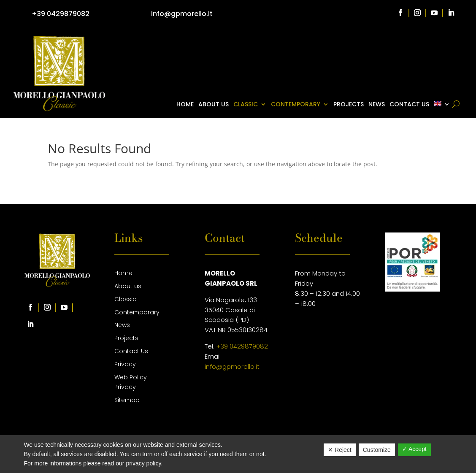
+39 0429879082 (242, 346)
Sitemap (127, 400)
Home (185, 105)
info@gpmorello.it (232, 366)
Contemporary (296, 105)
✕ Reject (340, 450)
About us (214, 105)
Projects (349, 105)
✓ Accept (414, 449)
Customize (377, 450)
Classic (246, 105)
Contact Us (409, 105)
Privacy (125, 364)
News (377, 105)
